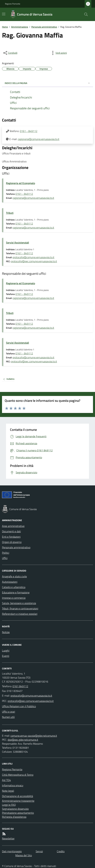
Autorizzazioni (10, 582)
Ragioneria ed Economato (20, 183)
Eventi (6, 656)
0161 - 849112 (29, 131)
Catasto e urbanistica (14, 587)
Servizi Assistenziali (17, 243)
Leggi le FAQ (9, 805)
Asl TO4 (6, 780)
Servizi (39, 851)
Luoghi (6, 650)
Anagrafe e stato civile (14, 576)
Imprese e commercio (14, 598)
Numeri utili (8, 717)
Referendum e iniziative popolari (20, 614)
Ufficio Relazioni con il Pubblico (19, 706)
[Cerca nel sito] (85, 14)
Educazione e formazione (16, 592)
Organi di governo (12, 542)
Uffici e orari (8, 712)
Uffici (5, 558)
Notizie (6, 632)
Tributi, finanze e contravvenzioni (20, 608)
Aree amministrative (13, 526)
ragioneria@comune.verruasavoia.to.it (39, 139)
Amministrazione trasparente (18, 801)
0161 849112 (20, 686)
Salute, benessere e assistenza (19, 603)
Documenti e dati (11, 531)
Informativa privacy (13, 785)
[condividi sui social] (10, 53)
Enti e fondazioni (11, 537)
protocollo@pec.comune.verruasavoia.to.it (34, 261)
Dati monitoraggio (12, 851)
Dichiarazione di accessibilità (17, 796)
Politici (6, 553)
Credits (61, 851)
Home (5, 27)
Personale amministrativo (44, 27)
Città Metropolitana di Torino (18, 775)
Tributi (10, 213)
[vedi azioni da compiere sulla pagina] (58, 53)
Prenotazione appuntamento (18, 813)
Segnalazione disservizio (15, 809)
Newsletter (8, 838)
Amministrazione (20, 27)
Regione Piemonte (13, 4)
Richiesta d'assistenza (14, 817)
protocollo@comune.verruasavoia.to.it (33, 257)
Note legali (8, 791)
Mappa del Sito (24, 855)
